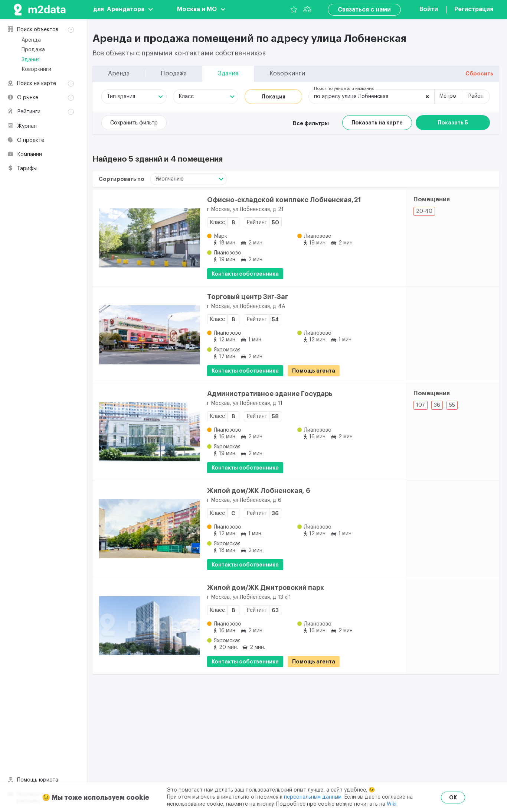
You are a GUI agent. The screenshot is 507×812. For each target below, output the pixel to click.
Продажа (33, 50)
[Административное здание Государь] (146, 432)
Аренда (31, 40)
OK (453, 798)
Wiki (392, 804)
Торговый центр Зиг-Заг (248, 297)
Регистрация (474, 9)
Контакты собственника (245, 274)
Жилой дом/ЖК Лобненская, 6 (259, 491)
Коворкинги (36, 69)
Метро (448, 96)
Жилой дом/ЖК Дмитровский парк (266, 588)
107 (421, 405)
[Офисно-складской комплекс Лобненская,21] (146, 238)
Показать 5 (453, 123)
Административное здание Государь (270, 394)
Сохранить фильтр (134, 123)
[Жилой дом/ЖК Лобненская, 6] (146, 529)
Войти (429, 9)
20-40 (424, 211)
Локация (273, 97)
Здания (31, 60)
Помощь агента (314, 371)
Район (476, 96)
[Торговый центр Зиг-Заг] (146, 335)
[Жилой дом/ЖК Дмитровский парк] (146, 626)
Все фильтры (311, 123)
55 (452, 405)
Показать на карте (377, 123)
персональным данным (313, 797)
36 (437, 405)
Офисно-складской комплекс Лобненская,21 (284, 200)
